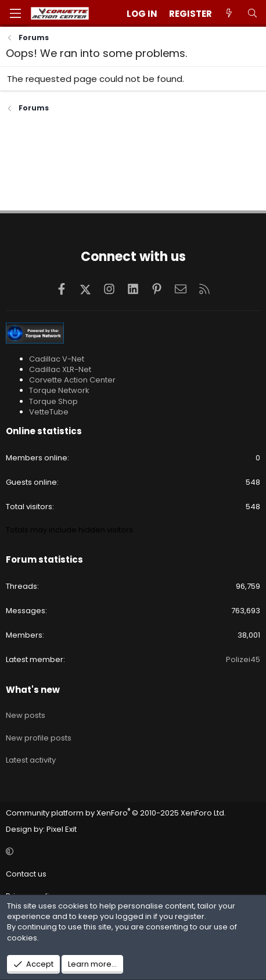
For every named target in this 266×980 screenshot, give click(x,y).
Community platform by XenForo (116, 813)
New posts (26, 715)
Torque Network (59, 390)
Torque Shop (53, 401)
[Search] (252, 14)
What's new (33, 690)
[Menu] (15, 13)
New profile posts (39, 738)
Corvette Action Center (72, 380)
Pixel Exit (62, 829)
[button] (131, 852)
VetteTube (49, 412)
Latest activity (31, 760)
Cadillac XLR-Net (60, 369)
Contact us (26, 874)
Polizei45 (243, 659)
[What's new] (229, 14)
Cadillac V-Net (57, 359)
